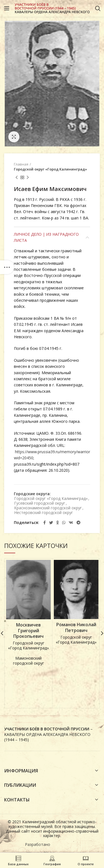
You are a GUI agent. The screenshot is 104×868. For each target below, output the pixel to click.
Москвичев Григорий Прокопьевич (28, 631)
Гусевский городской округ (40, 503)
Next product (28, 178)
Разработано (38, 845)
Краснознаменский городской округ (48, 508)
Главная (21, 164)
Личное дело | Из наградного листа (46, 237)
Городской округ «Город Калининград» (50, 169)
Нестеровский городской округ (44, 513)
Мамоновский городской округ (29, 661)
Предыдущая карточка (17, 178)
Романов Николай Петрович (76, 628)
